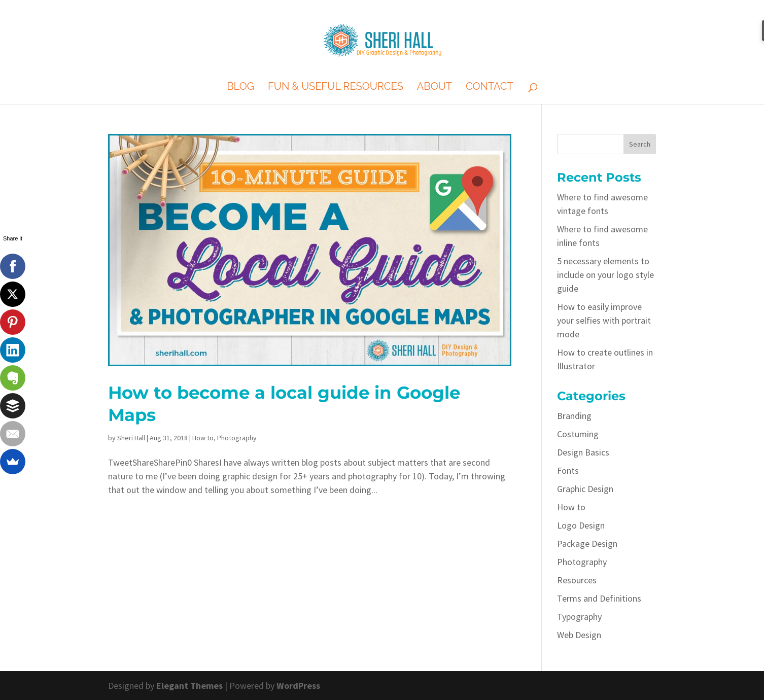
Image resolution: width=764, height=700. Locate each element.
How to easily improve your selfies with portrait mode (604, 320)
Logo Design (581, 525)
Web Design (579, 635)
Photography (237, 438)
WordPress (298, 686)
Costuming (578, 434)
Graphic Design (585, 489)
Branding (574, 416)
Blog (240, 87)
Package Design (587, 544)
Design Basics (583, 452)
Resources (577, 580)
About (435, 87)
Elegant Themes (189, 686)
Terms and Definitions (599, 598)
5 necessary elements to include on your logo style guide (605, 275)
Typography (579, 617)
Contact (490, 87)
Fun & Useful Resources (336, 87)
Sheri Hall (131, 438)
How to (203, 438)
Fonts (568, 470)
